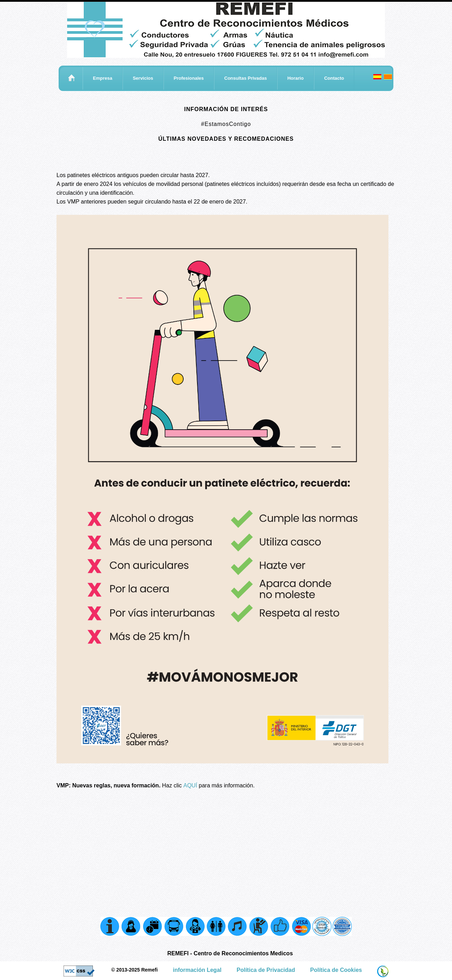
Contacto (334, 78)
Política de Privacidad (266, 970)
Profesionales (189, 78)
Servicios (143, 78)
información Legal (197, 970)
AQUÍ (190, 785)
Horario (296, 78)
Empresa (103, 78)
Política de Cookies (336, 970)
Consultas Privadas (246, 78)
